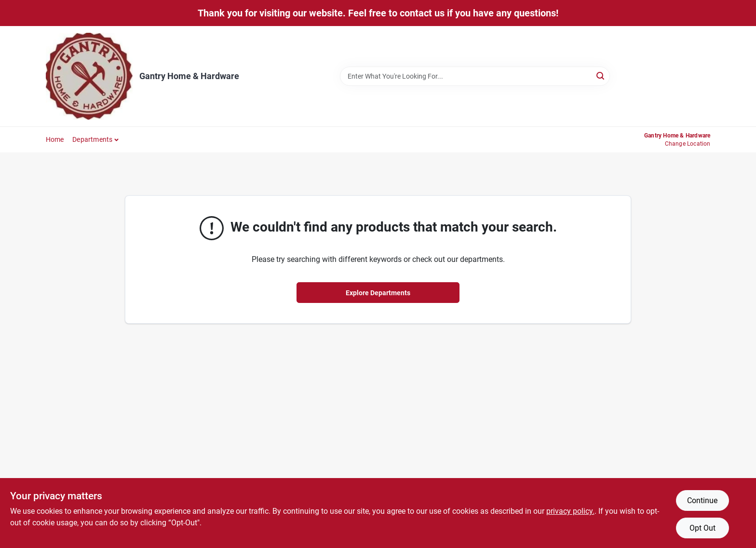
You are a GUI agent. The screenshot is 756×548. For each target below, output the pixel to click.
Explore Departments (378, 293)
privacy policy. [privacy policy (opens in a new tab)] (570, 511)
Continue (702, 500)
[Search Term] (475, 76)
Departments (92, 139)
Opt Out (702, 528)
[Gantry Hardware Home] (89, 76)
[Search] (601, 75)
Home (55, 139)
